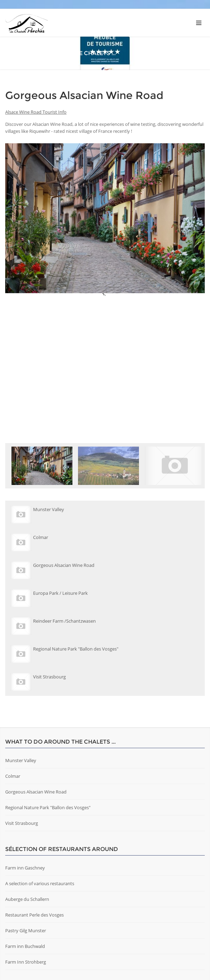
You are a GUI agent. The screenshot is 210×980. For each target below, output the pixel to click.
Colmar (13, 776)
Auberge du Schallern (27, 899)
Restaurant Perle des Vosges (34, 915)
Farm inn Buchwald (25, 946)
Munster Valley (21, 760)
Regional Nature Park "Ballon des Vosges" (48, 807)
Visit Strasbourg (22, 823)
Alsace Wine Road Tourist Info (36, 112)
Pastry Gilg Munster (26, 930)
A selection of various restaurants (40, 883)
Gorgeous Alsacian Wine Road (36, 792)
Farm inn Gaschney (25, 868)
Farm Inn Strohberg (26, 962)
